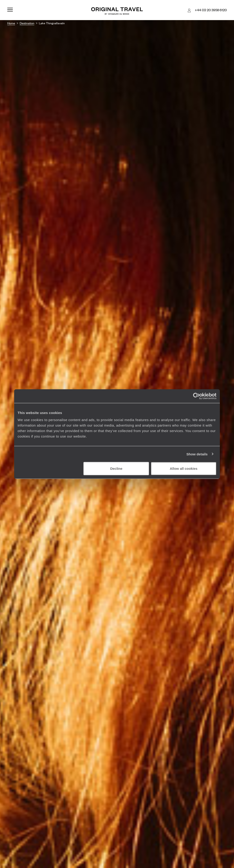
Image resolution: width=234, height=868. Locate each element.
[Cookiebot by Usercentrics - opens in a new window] (196, 396)
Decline (116, 469)
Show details (197, 454)
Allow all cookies (184, 469)
